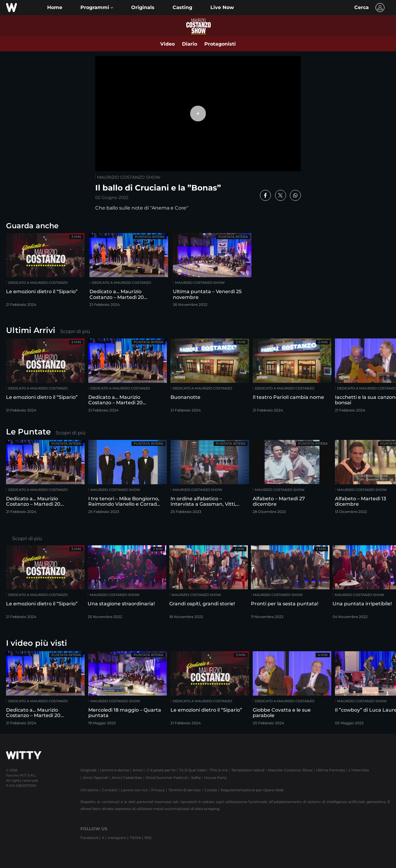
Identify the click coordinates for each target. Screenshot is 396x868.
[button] (97, 8)
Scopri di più (75, 331)
